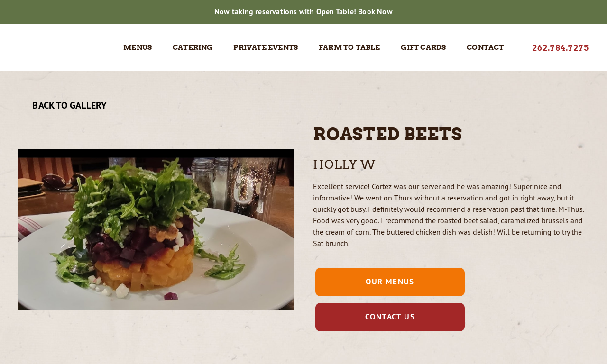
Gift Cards (423, 47)
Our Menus (390, 282)
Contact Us (390, 317)
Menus (138, 47)
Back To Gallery (62, 105)
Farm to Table (349, 47)
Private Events (266, 47)
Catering (193, 47)
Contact (485, 47)
